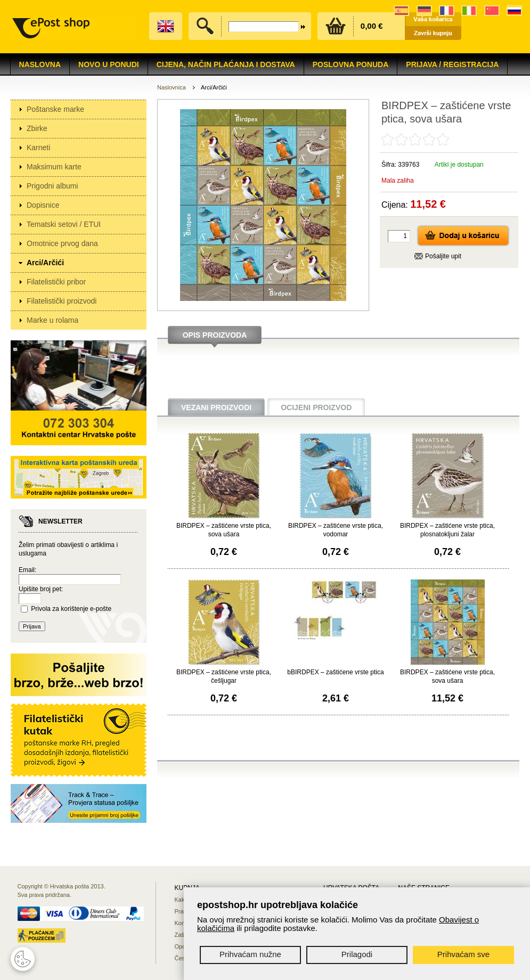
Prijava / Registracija (452, 64)
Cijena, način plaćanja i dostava (226, 64)
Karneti (38, 148)
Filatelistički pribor (56, 282)
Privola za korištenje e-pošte (71, 609)
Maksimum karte (54, 167)
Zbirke (37, 128)
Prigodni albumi (52, 186)
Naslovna (40, 64)
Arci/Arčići (45, 263)
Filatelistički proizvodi (62, 301)
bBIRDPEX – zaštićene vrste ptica (335, 672)
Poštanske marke (55, 109)
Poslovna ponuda (351, 64)
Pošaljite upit (443, 256)
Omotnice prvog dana (62, 243)
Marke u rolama (52, 320)
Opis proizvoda (215, 335)
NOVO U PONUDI (109, 64)
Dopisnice (43, 205)
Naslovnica (172, 87)
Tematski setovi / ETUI (64, 224)
